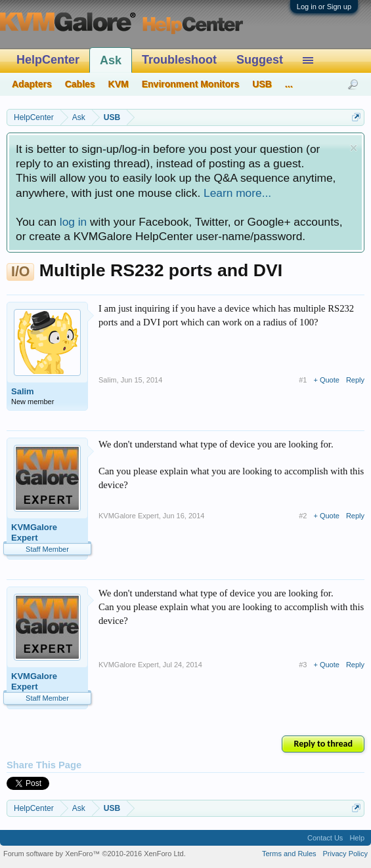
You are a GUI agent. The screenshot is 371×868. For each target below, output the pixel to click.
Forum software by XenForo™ (95, 854)
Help (357, 838)
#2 (303, 516)
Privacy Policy (345, 854)
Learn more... (237, 193)
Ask (111, 60)
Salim (23, 391)
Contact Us (325, 838)
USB (262, 84)
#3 (303, 665)
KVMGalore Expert (34, 532)
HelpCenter (48, 60)
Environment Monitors (191, 84)
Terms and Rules (289, 854)
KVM (119, 84)
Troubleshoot (179, 60)
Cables (80, 84)
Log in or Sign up (324, 7)
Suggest (260, 60)
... (289, 84)
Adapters (32, 84)
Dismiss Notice (354, 148)
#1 (303, 380)
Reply (355, 380)
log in (73, 222)
